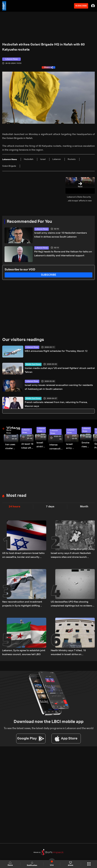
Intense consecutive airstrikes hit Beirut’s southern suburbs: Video (56, 447)
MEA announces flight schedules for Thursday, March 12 (56, 351)
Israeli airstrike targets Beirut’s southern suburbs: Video (41, 445)
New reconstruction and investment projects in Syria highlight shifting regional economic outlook (22, 604)
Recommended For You (29, 222)
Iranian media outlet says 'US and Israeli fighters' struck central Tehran (60, 370)
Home (10, 864)
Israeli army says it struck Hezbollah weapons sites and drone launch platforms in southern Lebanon (71, 556)
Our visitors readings (23, 340)
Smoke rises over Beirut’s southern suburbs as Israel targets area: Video (86, 445)
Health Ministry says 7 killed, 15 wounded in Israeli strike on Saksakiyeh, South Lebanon (68, 653)
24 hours (14, 507)
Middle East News (33, 364)
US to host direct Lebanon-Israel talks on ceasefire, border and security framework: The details (23, 556)
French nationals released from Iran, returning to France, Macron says (56, 404)
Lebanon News (42, 229)
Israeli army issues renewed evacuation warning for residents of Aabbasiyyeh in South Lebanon (59, 387)
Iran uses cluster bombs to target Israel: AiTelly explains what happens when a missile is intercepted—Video (12, 447)
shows (70, 864)
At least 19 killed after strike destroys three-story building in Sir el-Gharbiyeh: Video (27, 446)
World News (9, 432)
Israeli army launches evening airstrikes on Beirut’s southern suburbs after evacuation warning (72, 447)
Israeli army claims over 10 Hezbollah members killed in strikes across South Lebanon (61, 235)
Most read (16, 496)
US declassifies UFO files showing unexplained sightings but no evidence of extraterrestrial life (72, 604)
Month (84, 507)
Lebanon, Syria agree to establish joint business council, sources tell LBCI (24, 653)
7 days (50, 507)
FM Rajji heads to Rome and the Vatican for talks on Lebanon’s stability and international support (63, 254)
